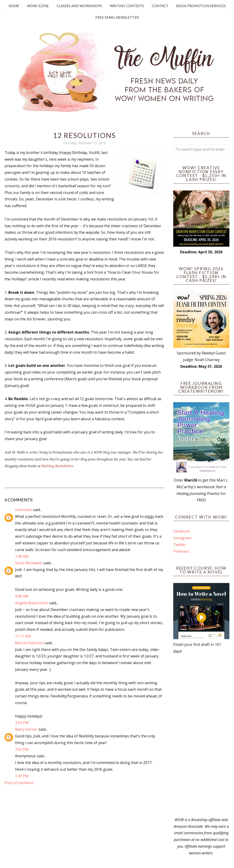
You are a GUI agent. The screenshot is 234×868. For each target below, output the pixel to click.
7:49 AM (22, 556)
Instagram (182, 538)
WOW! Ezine (38, 6)
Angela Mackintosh (32, 603)
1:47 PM (22, 776)
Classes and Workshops (79, 6)
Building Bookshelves (57, 466)
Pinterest (181, 551)
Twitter (180, 545)
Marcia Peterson (29, 643)
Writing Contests (127, 6)
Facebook (182, 531)
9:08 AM (22, 596)
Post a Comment (19, 783)
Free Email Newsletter (117, 17)
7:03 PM (22, 749)
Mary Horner (26, 729)
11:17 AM (23, 636)
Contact (160, 6)
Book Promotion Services (201, 6)
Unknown (23, 510)
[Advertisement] (201, 736)
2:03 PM (22, 723)
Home (14, 6)
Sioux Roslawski (29, 563)
